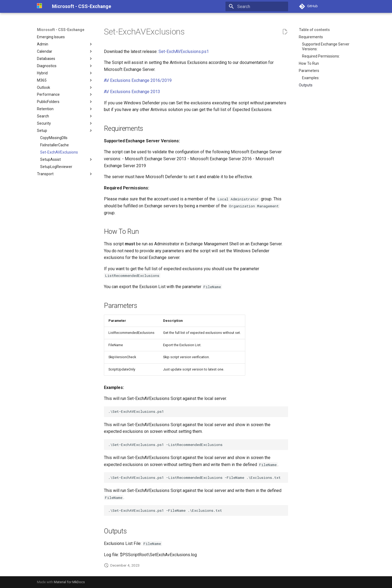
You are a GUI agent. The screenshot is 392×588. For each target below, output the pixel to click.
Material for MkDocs (69, 582)
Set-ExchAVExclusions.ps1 (184, 51)
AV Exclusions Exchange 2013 (132, 92)
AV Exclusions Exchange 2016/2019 (138, 80)
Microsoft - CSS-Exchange (61, 30)
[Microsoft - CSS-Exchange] (40, 6)
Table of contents (314, 30)
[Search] (257, 6)
